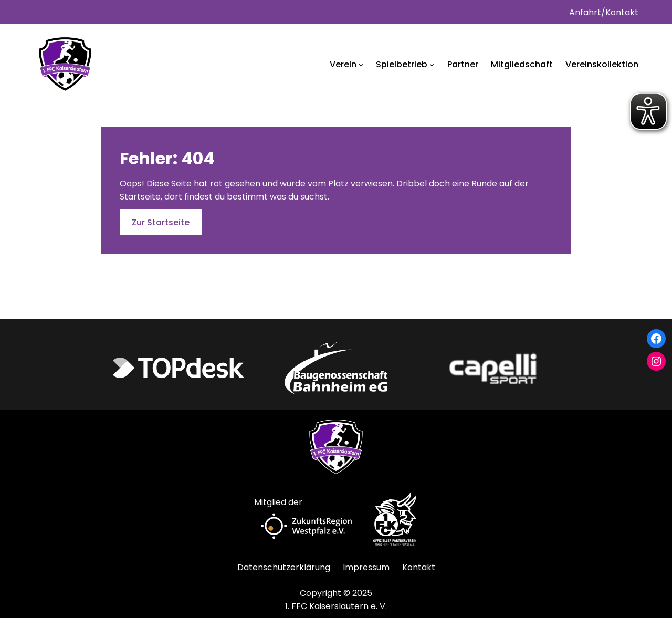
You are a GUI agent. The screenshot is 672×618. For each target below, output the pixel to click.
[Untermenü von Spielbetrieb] (432, 65)
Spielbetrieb (402, 64)
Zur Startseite (161, 222)
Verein (343, 64)
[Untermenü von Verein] (361, 65)
